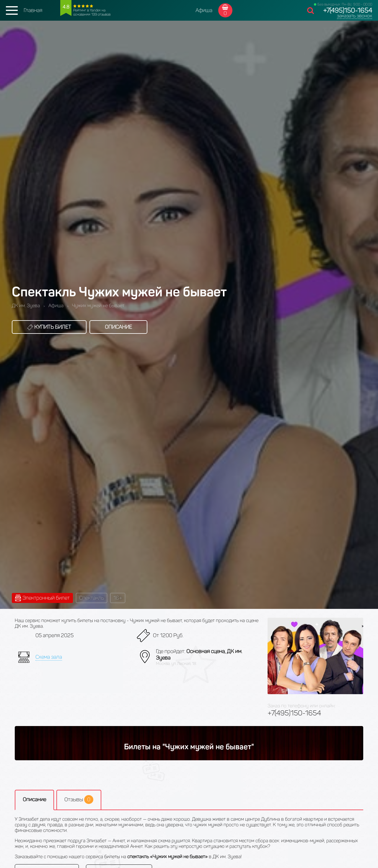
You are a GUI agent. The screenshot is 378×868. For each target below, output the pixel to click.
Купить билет (49, 327)
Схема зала (49, 657)
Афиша (204, 10)
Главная (33, 10)
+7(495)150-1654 (348, 10)
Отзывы (79, 800)
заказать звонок (355, 16)
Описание (118, 327)
